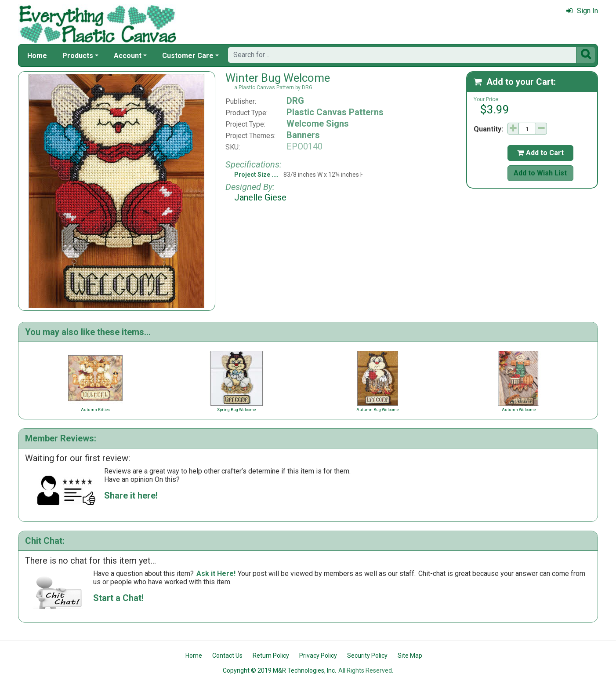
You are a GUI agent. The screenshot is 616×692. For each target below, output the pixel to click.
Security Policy (367, 656)
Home (37, 56)
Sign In (582, 11)
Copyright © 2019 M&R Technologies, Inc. (279, 670)
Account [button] (128, 56)
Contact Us (227, 656)
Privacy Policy (318, 656)
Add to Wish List (540, 173)
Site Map (410, 656)
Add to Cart (540, 153)
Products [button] (78, 56)
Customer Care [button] (188, 56)
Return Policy (271, 656)
